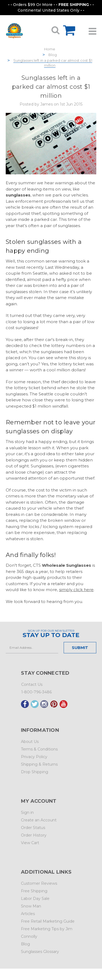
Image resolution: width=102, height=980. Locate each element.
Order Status (33, 828)
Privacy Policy (34, 757)
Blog (53, 55)
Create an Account (39, 820)
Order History (34, 835)
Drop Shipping (35, 772)
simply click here (76, 590)
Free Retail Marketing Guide (48, 921)
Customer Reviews (39, 883)
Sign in (27, 812)
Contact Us (32, 684)
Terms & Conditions (39, 749)
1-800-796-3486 (36, 692)
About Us (30, 742)
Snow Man (31, 906)
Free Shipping (34, 891)
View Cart (30, 843)
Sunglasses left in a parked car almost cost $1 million (53, 63)
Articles (28, 914)
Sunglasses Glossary (40, 952)
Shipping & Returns (39, 764)
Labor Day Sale (35, 899)
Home (50, 49)
